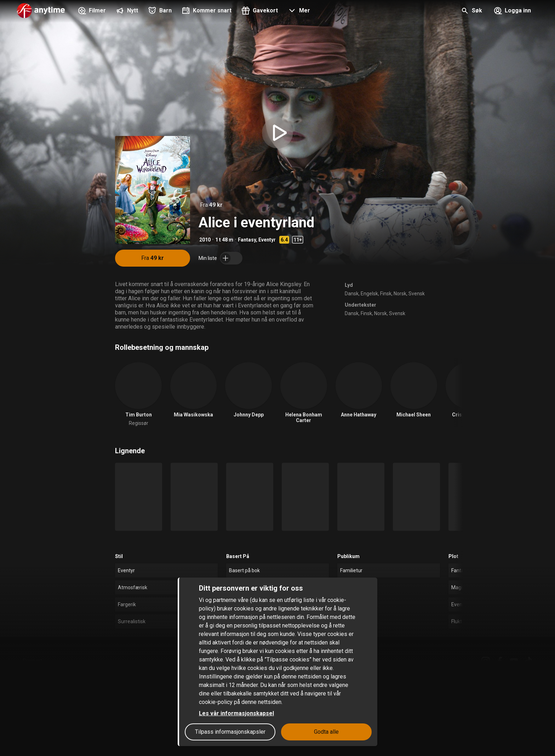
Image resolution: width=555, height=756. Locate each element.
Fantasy (247, 240)
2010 (205, 240)
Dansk (352, 294)
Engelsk (369, 294)
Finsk (386, 294)
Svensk (417, 294)
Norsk (400, 294)
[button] (298, 11)
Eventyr (267, 240)
